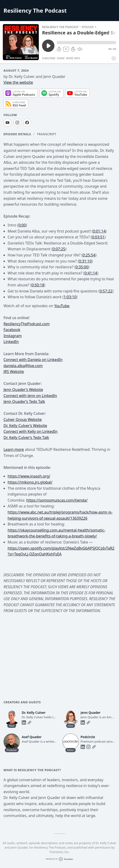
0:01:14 (99, 231)
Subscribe (49, 58)
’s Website (34, 390)
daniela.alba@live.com (23, 366)
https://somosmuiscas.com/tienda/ (57, 500)
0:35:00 (82, 267)
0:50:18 (38, 285)
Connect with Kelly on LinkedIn (31, 431)
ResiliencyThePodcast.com (27, 324)
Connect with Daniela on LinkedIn (33, 360)
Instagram (13, 336)
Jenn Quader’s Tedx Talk (24, 401)
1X (66, 49)
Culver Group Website (23, 419)
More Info (73, 58)
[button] (86, 43)
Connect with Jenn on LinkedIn (30, 396)
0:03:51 (98, 237)
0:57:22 (106, 291)
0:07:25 (59, 249)
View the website (18, 82)
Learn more (14, 449)
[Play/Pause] (21, 42)
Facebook (12, 330)
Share (61, 58)
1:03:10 (70, 297)
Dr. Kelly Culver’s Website (25, 426)
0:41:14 (91, 273)
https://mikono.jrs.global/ (30, 482)
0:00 (22, 225)
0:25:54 (89, 255)
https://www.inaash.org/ (29, 476)
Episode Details (17, 134)
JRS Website (14, 372)
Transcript (47, 134)
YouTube (62, 306)
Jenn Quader (15, 390)
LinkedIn (11, 342)
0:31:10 (85, 261)
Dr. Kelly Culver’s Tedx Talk (26, 438)
